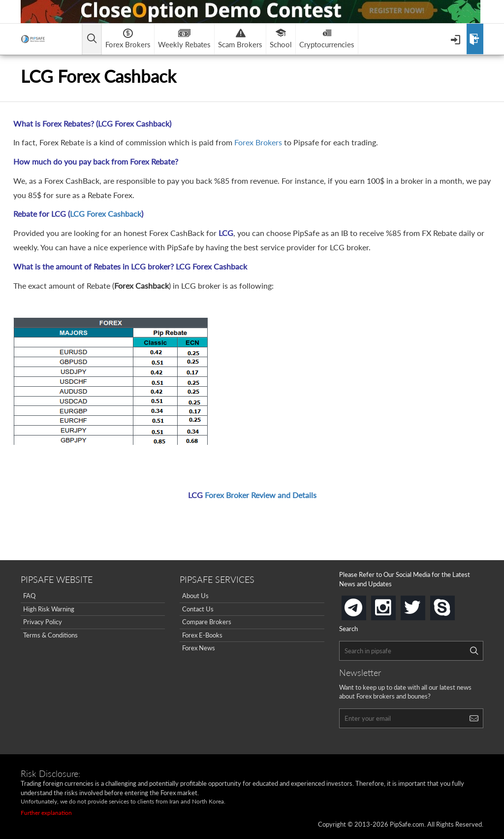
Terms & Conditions (50, 635)
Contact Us (198, 609)
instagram (394, 605)
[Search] (474, 651)
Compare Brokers (207, 622)
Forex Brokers (258, 142)
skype (453, 605)
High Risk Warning (49, 609)
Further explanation (46, 813)
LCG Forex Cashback (106, 214)
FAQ (29, 596)
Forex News (199, 648)
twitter (423, 605)
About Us (195, 596)
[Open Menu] (457, 39)
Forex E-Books (202, 635)
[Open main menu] (92, 39)
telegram (364, 607)
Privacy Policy (43, 622)
